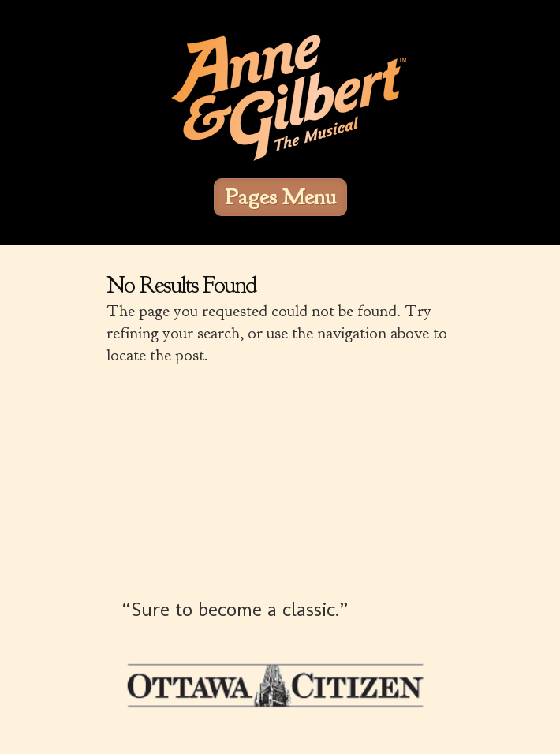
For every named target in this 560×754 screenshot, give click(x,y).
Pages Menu (280, 197)
